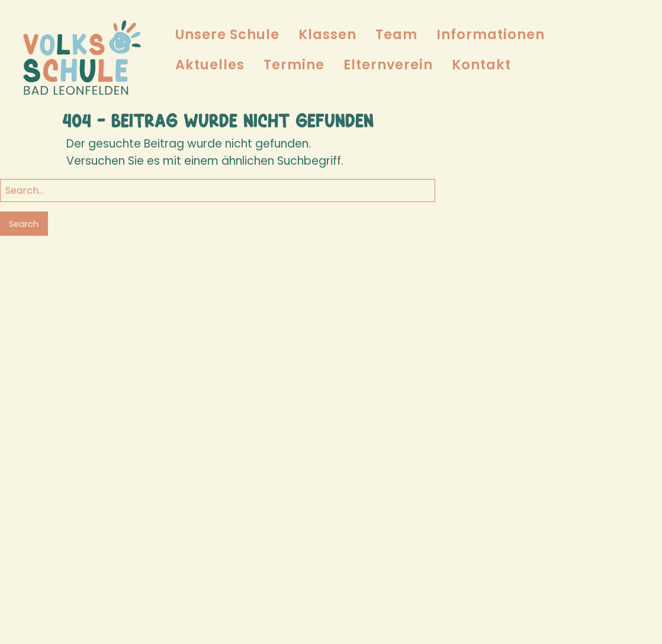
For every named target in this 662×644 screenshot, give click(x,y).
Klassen (327, 34)
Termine (294, 65)
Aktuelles (210, 65)
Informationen (491, 34)
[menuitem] (227, 35)
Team (396, 34)
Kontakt (481, 65)
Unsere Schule (227, 34)
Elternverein (388, 65)
